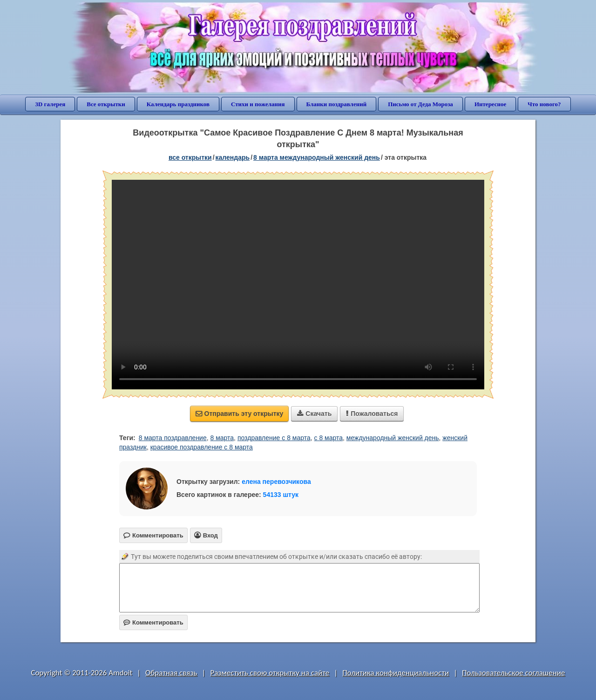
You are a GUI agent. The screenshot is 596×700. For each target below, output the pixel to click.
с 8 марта (329, 438)
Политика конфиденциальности (396, 673)
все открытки (190, 157)
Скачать (314, 414)
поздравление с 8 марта (274, 438)
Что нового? (544, 104)
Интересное (490, 104)
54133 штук (281, 495)
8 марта (222, 438)
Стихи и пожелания (258, 104)
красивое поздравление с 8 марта (202, 447)
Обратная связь (171, 673)
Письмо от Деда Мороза (420, 104)
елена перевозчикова (276, 482)
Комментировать (153, 622)
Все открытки (106, 104)
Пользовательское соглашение (513, 673)
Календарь (233, 157)
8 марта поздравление (173, 438)
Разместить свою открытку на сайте (270, 673)
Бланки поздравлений (337, 104)
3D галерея (50, 104)
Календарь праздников (178, 104)
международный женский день (393, 438)
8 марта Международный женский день (317, 157)
